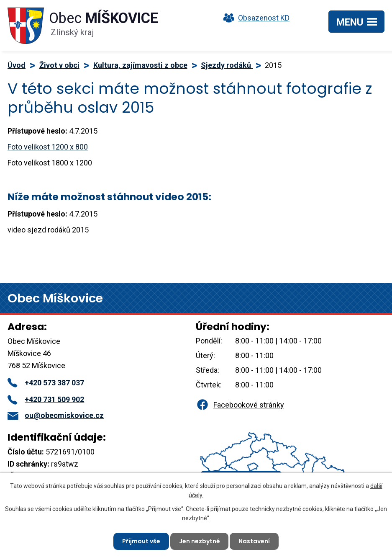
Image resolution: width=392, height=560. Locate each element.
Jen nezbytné (200, 541)
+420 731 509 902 (46, 399)
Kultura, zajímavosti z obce (140, 65)
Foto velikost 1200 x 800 (48, 147)
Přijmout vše (141, 541)
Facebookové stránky (240, 405)
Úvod (17, 65)
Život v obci (59, 65)
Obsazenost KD (254, 18)
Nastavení (255, 541)
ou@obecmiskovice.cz (56, 415)
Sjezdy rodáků (227, 65)
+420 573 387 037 (46, 383)
